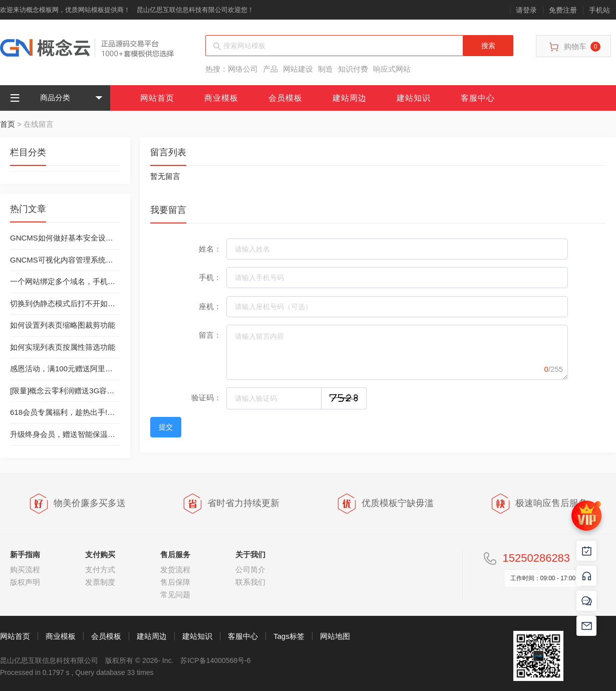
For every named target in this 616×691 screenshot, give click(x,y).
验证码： (206, 398)
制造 (326, 69)
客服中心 (478, 98)
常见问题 (175, 595)
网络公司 (243, 69)
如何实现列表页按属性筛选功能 (63, 347)
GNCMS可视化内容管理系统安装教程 (73, 260)
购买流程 (25, 569)
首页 (8, 124)
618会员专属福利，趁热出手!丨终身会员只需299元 (95, 412)
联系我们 (250, 582)
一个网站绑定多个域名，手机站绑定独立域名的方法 (96, 281)
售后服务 (175, 554)
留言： (210, 335)
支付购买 (100, 554)
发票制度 (100, 582)
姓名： (210, 249)
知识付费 (353, 69)
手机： (210, 277)
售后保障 (175, 582)
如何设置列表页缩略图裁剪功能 (63, 325)
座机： (210, 306)
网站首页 (157, 98)
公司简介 (250, 569)
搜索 (488, 46)
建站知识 (414, 98)
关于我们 (250, 554)
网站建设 (298, 69)
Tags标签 (289, 636)
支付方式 (100, 569)
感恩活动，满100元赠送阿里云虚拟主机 (76, 369)
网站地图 (335, 636)
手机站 (599, 10)
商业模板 (221, 98)
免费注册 (563, 10)
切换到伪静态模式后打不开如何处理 (70, 303)
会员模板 (285, 98)
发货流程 (175, 569)
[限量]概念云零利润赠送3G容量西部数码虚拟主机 (92, 391)
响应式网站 (392, 69)
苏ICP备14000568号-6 (215, 660)
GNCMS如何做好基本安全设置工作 (69, 238)
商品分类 (40, 98)
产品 (270, 69)
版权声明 (25, 582)
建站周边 (350, 98)
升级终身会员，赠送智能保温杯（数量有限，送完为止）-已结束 (116, 434)
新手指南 (25, 554)
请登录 (526, 10)
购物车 (575, 47)
